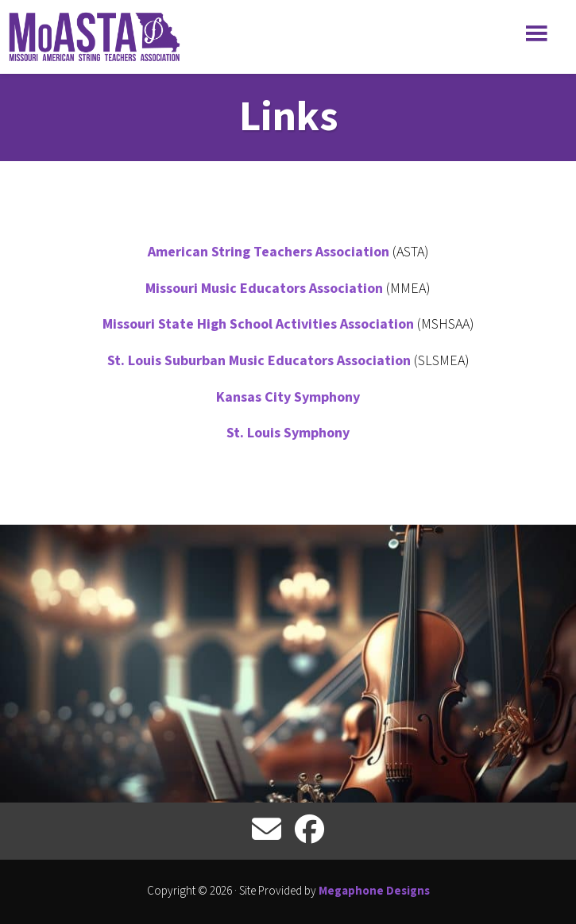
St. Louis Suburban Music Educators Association (259, 361)
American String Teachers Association (269, 252)
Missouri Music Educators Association (264, 289)
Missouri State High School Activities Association (260, 324)
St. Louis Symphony (288, 433)
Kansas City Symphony (288, 397)
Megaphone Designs (374, 891)
